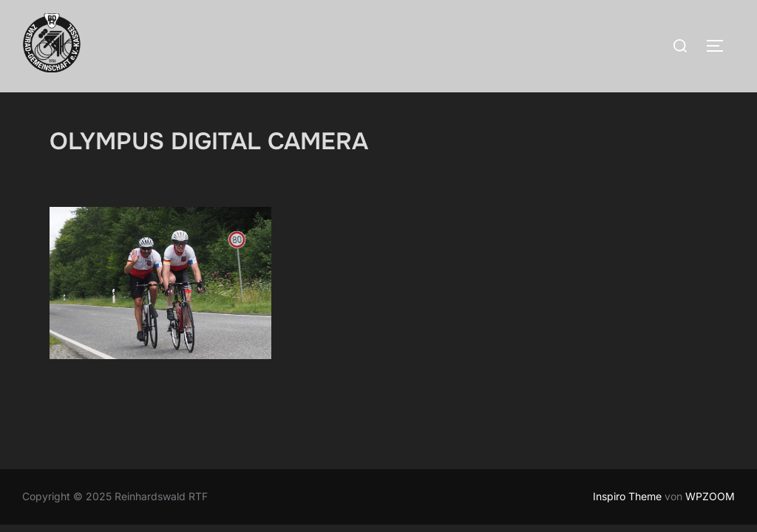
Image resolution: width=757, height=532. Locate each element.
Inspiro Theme (627, 496)
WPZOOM (710, 496)
